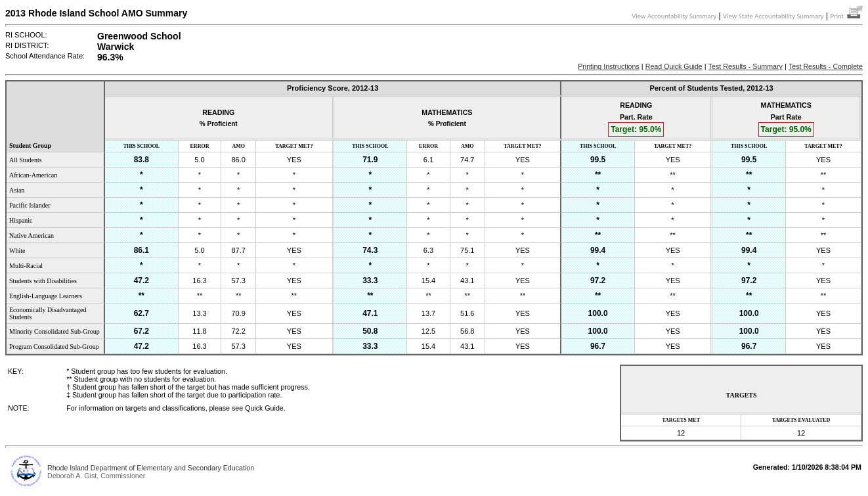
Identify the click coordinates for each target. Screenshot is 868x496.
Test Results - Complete (826, 66)
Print (846, 16)
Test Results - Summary (746, 66)
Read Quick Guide (674, 66)
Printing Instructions (609, 66)
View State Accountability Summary (773, 16)
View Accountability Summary (674, 16)
